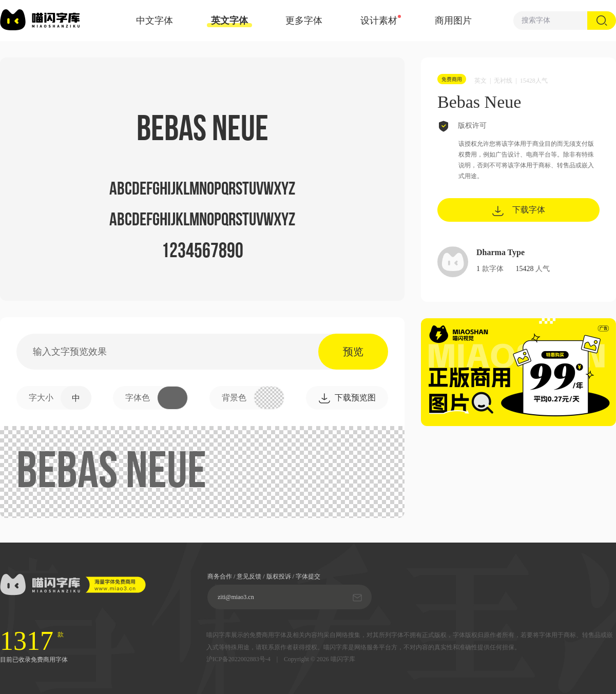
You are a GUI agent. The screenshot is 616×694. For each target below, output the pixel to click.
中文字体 (155, 21)
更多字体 (304, 21)
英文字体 (229, 21)
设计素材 (379, 21)
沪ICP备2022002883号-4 (238, 659)
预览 (353, 352)
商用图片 (453, 21)
